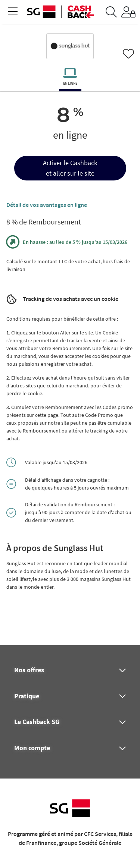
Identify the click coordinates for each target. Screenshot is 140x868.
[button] (70, 168)
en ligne (70, 83)
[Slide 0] (70, 90)
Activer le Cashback (70, 163)
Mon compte (32, 748)
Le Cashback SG (37, 722)
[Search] (111, 12)
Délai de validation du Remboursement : (70, 504)
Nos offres (29, 670)
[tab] (70, 78)
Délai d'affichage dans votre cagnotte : (67, 480)
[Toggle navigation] (13, 12)
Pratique (27, 696)
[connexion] (128, 12)
